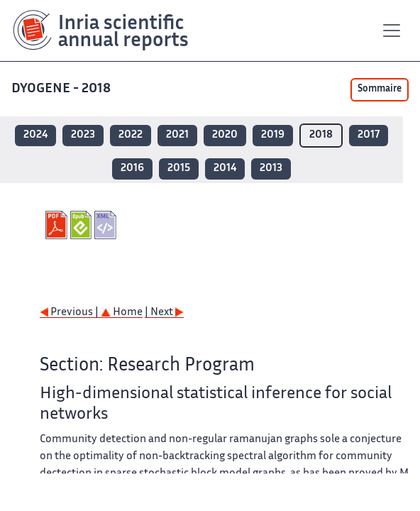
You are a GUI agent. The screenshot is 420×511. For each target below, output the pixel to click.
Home (122, 313)
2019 (273, 135)
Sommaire (380, 89)
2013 (271, 169)
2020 (225, 135)
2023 (83, 135)
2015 (179, 169)
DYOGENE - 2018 (62, 89)
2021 (177, 135)
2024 (35, 135)
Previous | (70, 313)
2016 (132, 169)
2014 (225, 169)
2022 (131, 135)
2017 (369, 135)
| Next (164, 313)
